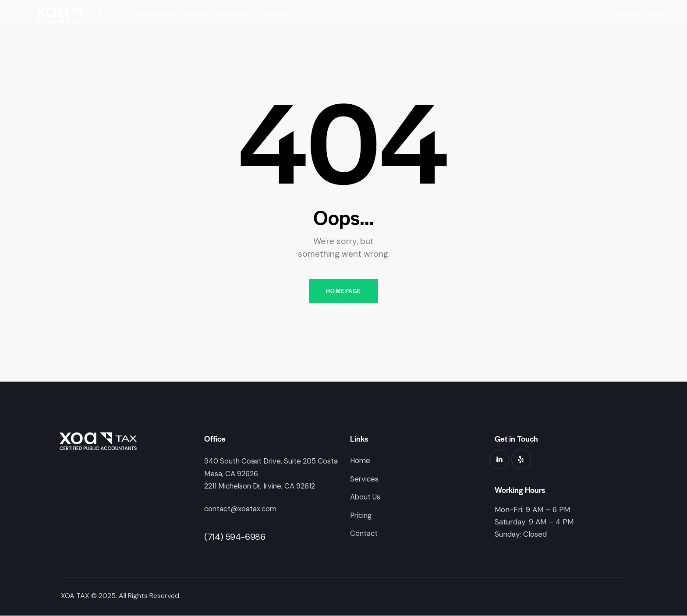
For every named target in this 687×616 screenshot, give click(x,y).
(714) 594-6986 (235, 537)
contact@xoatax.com (241, 509)
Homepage (343, 292)
